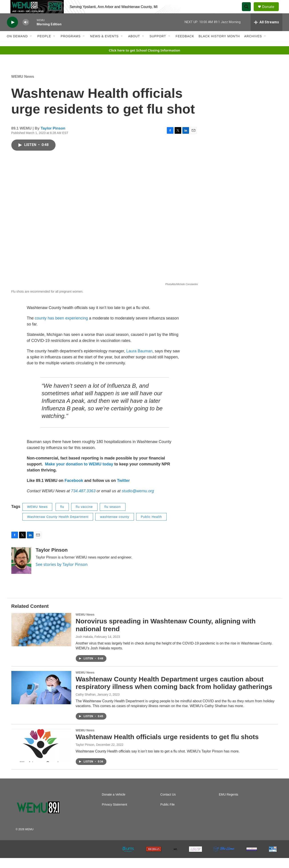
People (44, 46)
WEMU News (23, 87)
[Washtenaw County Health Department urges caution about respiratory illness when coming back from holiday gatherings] (41, 698)
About (134, 46)
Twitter (124, 491)
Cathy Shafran (86, 704)
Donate (271, 12)
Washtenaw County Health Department (58, 527)
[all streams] (266, 32)
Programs (71, 46)
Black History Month (219, 46)
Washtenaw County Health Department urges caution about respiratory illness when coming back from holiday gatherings (174, 693)
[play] (12, 32)
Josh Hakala (84, 647)
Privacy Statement (115, 815)
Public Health (151, 527)
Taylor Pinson (53, 138)
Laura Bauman (139, 361)
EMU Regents (228, 805)
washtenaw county (115, 527)
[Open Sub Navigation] (31, 46)
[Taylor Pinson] (21, 571)
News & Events (104, 46)
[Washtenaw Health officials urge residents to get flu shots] (41, 755)
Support (158, 46)
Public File (168, 815)
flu (62, 517)
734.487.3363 (83, 501)
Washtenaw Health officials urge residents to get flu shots (167, 747)
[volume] (26, 32)
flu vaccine (84, 517)
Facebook (74, 491)
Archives (253, 46)
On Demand (17, 46)
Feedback (185, 46)
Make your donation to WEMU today (80, 474)
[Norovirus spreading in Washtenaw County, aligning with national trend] (41, 640)
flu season (113, 517)
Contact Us (168, 805)
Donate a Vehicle (114, 805)
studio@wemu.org (138, 501)
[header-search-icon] (249, 12)
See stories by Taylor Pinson (62, 574)
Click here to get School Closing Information (144, 60)
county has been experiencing (62, 328)
